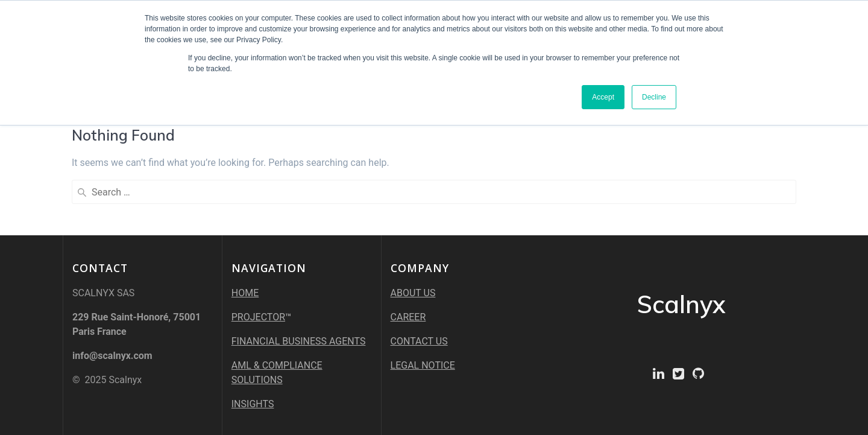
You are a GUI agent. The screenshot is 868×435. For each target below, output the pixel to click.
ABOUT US (413, 293)
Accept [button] (603, 97)
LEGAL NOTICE (423, 365)
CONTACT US (419, 341)
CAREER (408, 317)
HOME (245, 293)
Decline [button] (654, 97)
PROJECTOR (258, 317)
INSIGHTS (253, 404)
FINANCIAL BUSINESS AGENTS (299, 341)
